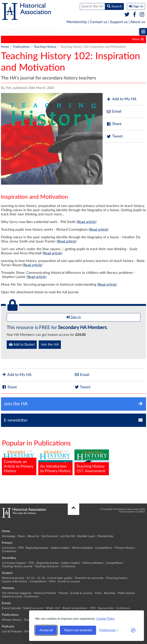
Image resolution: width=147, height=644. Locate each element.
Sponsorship (106, 608)
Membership (77, 22)
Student (65, 32)
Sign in (74, 317)
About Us (33, 536)
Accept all (46, 630)
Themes (63, 593)
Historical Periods (45, 593)
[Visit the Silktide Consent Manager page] (133, 630)
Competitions (104, 548)
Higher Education (96, 32)
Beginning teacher (37, 548)
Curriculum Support (14, 563)
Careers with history (15, 581)
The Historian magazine (17, 593)
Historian (129, 32)
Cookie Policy (106, 619)
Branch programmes (75, 608)
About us (138, 22)
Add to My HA (121, 99)
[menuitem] (13, 32)
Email (114, 112)
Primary (13, 32)
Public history (126, 593)
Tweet (115, 136)
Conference (9, 551)
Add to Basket (22, 344)
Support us (119, 22)
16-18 (41, 578)
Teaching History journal (17, 566)
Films (52, 581)
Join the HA (50, 345)
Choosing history (117, 578)
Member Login (86, 536)
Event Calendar (11, 608)
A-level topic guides (60, 578)
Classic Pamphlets (110, 39)
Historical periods (13, 578)
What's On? (53, 608)
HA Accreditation (82, 548)
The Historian (67, 39)
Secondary (38, 32)
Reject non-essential (78, 630)
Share (114, 124)
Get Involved (50, 536)
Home (5, 47)
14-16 (30, 578)
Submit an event (12, 597)
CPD (21, 548)
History (87, 39)
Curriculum (9, 548)
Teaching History (41, 39)
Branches (110, 593)
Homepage (9, 536)
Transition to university (89, 578)
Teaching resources (47, 566)
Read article (87, 222)
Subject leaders (60, 548)
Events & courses (69, 581)
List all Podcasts (12, 631)
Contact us (98, 22)
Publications (21, 47)
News (21, 536)
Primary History (13, 39)
